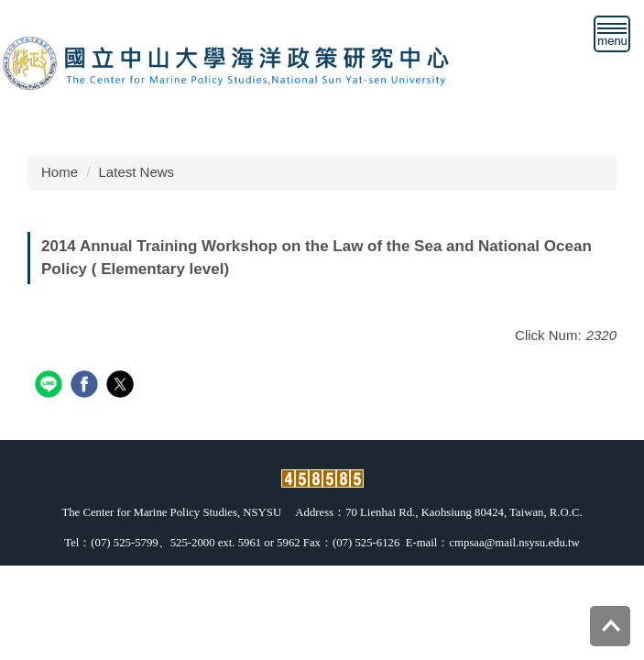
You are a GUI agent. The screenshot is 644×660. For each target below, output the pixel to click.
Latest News (137, 172)
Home (60, 172)
